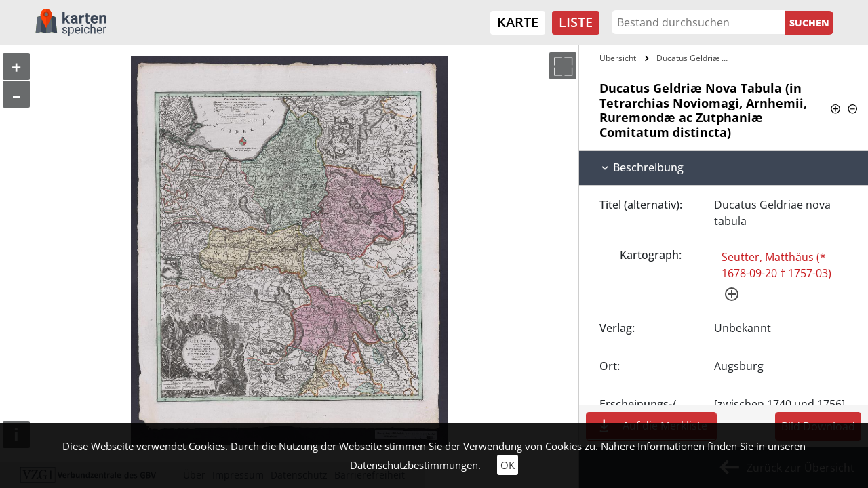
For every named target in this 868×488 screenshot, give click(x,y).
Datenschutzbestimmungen (414, 465)
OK (508, 465)
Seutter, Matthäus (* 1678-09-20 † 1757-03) (776, 265)
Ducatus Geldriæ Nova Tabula (697, 58)
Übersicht (618, 58)
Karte (518, 22)
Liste (576, 22)
